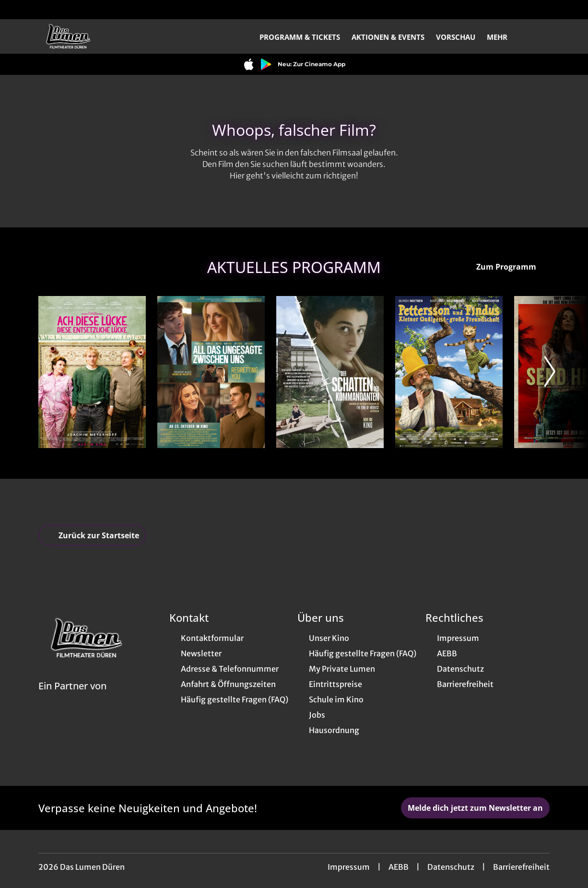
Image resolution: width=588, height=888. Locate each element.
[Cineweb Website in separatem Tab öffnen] (72, 698)
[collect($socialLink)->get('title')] (17, 10)
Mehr (503, 37)
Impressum (349, 867)
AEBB (399, 867)
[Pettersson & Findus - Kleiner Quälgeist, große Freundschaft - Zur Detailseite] (449, 372)
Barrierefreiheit (521, 867)
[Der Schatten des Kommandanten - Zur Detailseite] (330, 372)
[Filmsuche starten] (540, 36)
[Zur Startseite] (106, 36)
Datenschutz (451, 867)
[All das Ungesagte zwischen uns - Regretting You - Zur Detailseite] (211, 372)
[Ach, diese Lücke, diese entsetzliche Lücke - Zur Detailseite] (92, 372)
